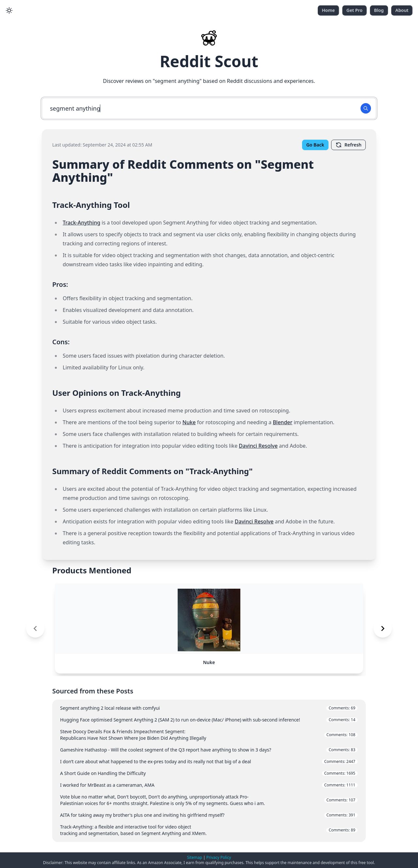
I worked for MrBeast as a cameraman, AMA (209, 785)
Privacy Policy (219, 857)
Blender (282, 422)
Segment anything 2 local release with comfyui (209, 708)
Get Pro (354, 10)
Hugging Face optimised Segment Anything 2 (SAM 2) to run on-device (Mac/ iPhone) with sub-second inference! (209, 720)
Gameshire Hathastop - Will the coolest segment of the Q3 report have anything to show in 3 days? (209, 750)
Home (328, 10)
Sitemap (195, 857)
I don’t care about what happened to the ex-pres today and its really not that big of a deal (209, 761)
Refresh (348, 145)
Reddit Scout (209, 61)
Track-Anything (81, 223)
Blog (379, 10)
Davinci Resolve (258, 446)
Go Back (315, 145)
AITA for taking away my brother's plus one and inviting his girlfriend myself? (209, 815)
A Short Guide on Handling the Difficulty (209, 773)
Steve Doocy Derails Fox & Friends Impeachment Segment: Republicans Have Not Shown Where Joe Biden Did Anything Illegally (209, 735)
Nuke (189, 422)
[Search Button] (366, 108)
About (402, 10)
